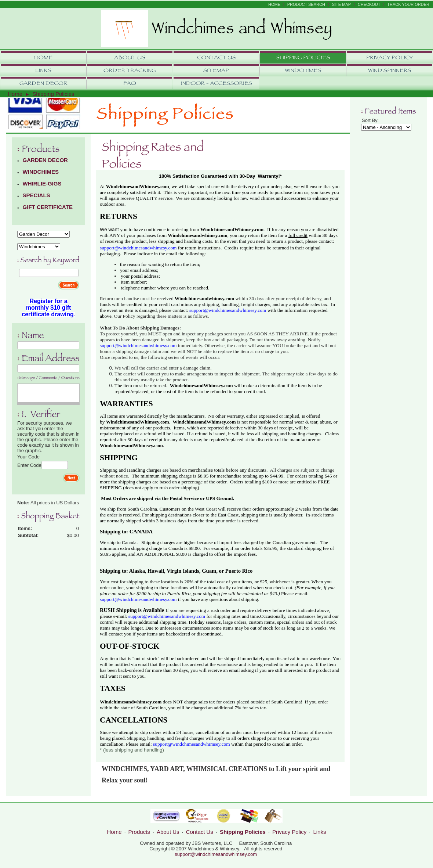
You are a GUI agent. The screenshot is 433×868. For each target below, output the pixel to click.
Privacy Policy (289, 832)
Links (319, 832)
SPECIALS (37, 195)
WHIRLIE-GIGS (42, 183)
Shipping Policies (53, 94)
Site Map (341, 4)
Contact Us (200, 832)
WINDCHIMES (41, 172)
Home (274, 4)
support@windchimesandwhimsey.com (216, 854)
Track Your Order (408, 4)
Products (139, 832)
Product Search (306, 4)
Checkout (369, 4)
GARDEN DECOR (45, 160)
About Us (168, 832)
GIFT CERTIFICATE (48, 207)
